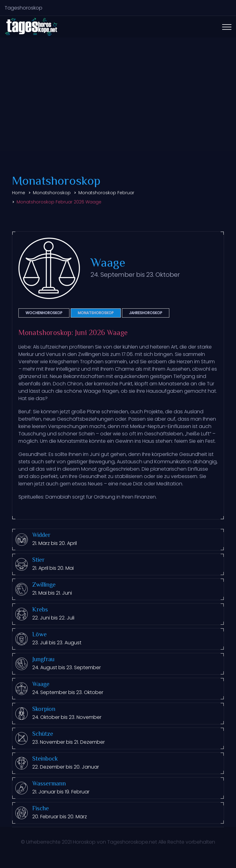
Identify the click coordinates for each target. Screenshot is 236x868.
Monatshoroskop (52, 193)
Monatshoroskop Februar (106, 193)
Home (19, 193)
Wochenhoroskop (44, 313)
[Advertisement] (118, 105)
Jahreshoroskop (146, 313)
